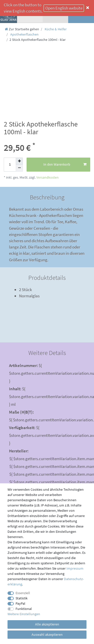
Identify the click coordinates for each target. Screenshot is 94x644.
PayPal (20, 603)
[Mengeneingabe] (10, 165)
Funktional (24, 609)
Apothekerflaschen (24, 34)
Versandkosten (47, 177)
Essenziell (23, 593)
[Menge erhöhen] (19, 161)
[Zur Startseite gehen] (22, 29)
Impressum (75, 568)
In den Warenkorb (65, 164)
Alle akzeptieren (47, 624)
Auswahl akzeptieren (47, 634)
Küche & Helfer (55, 29)
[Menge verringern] (19, 168)
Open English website (64, 8)
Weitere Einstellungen (24, 614)
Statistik (22, 598)
